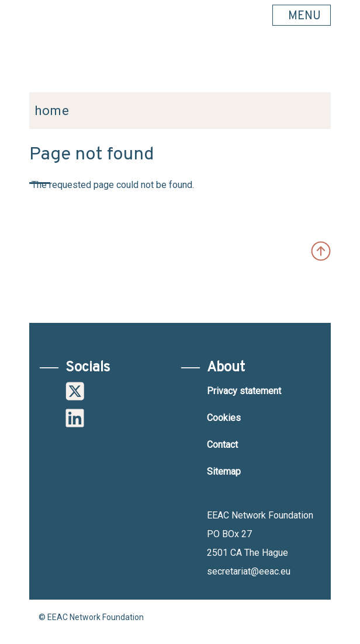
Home (52, 111)
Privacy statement (244, 391)
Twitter (75, 391)
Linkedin (75, 418)
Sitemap (224, 471)
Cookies (224, 418)
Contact (222, 445)
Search (316, 65)
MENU (304, 16)
